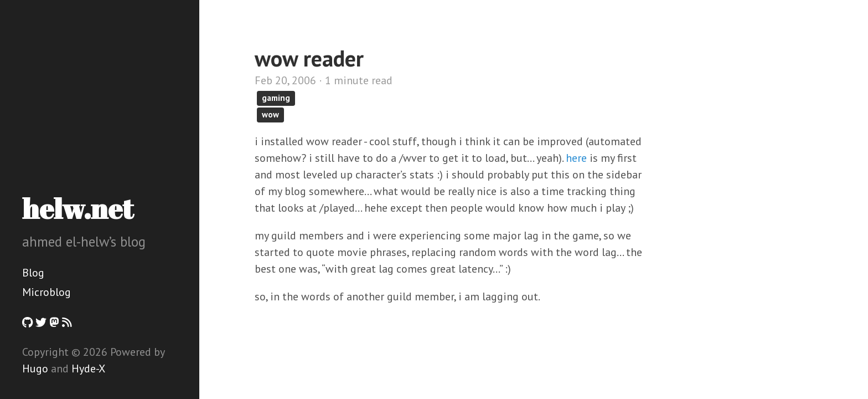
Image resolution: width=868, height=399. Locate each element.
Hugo (35, 369)
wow (270, 114)
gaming (276, 98)
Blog (33, 273)
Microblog (46, 292)
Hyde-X (88, 369)
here (576, 158)
